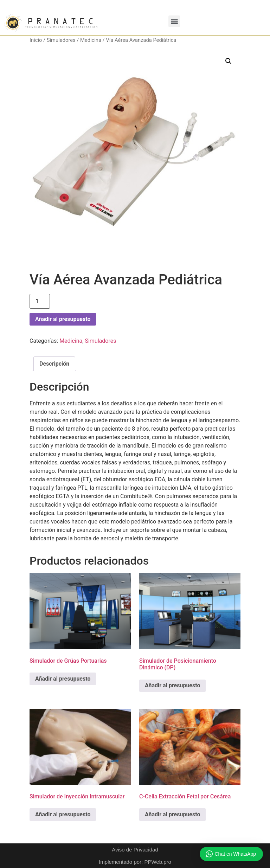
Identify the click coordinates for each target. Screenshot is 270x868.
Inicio (36, 40)
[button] (174, 21)
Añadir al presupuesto (63, 319)
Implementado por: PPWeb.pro (135, 862)
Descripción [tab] (54, 364)
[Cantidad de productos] (40, 301)
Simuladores (61, 40)
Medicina (91, 40)
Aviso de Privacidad (135, 850)
